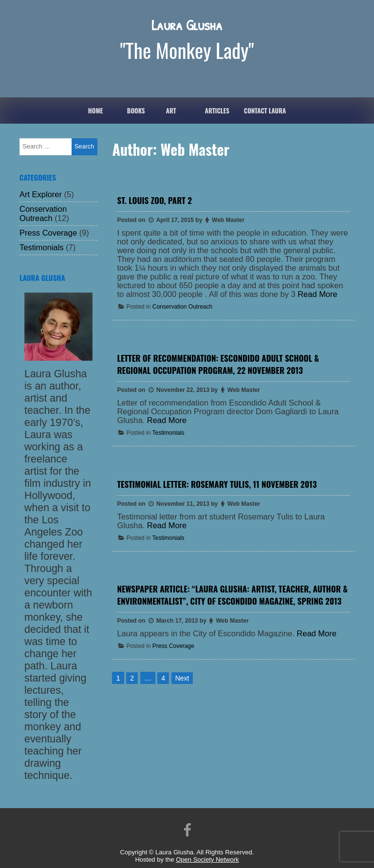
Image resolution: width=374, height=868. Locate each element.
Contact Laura (265, 111)
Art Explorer (41, 194)
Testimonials (168, 433)
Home (96, 111)
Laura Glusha (187, 25)
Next (182, 678)
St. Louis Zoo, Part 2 (154, 200)
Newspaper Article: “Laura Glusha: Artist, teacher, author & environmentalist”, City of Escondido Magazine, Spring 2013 (232, 595)
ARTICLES (217, 111)
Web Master (228, 220)
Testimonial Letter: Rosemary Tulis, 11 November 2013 (217, 484)
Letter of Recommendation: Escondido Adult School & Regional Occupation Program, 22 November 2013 (218, 364)
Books (136, 111)
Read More (317, 294)
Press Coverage (173, 646)
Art (171, 111)
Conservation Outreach (182, 307)
